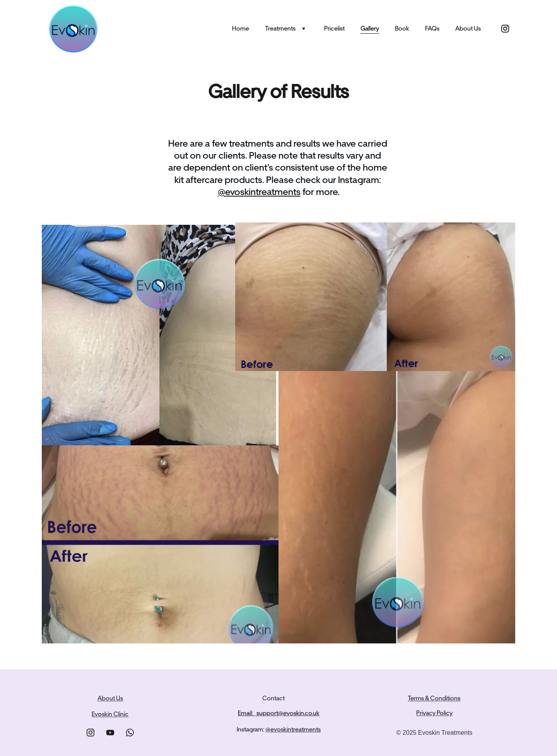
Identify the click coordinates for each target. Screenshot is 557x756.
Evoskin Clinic (110, 715)
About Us (468, 28)
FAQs (432, 28)
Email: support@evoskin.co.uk (279, 714)
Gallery (370, 28)
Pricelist (334, 28)
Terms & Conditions (434, 699)
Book (402, 28)
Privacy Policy (434, 714)
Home (241, 28)
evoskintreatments (263, 192)
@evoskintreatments (293, 730)
